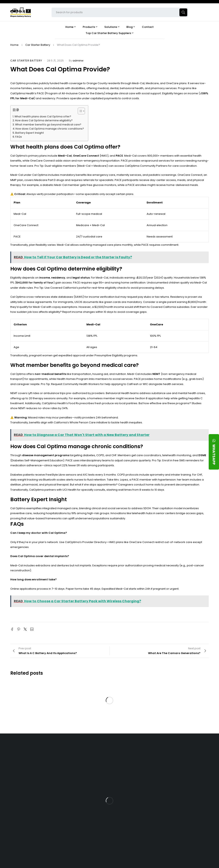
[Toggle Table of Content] (79, 111)
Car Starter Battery (38, 45)
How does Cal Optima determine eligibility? (44, 120)
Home (14, 45)
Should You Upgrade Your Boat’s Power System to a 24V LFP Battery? (187, 826)
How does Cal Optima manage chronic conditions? (50, 129)
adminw (78, 61)
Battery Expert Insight (30, 133)
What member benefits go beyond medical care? (48, 125)
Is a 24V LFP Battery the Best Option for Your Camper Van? (188, 840)
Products (132, 760)
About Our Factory (94, 760)
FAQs (19, 137)
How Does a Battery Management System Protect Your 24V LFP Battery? (189, 797)
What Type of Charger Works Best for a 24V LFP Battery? (189, 785)
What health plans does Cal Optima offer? (43, 116)
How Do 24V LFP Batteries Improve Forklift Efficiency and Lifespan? (187, 812)
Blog (173, 760)
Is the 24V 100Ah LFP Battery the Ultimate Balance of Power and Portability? (188, 772)
